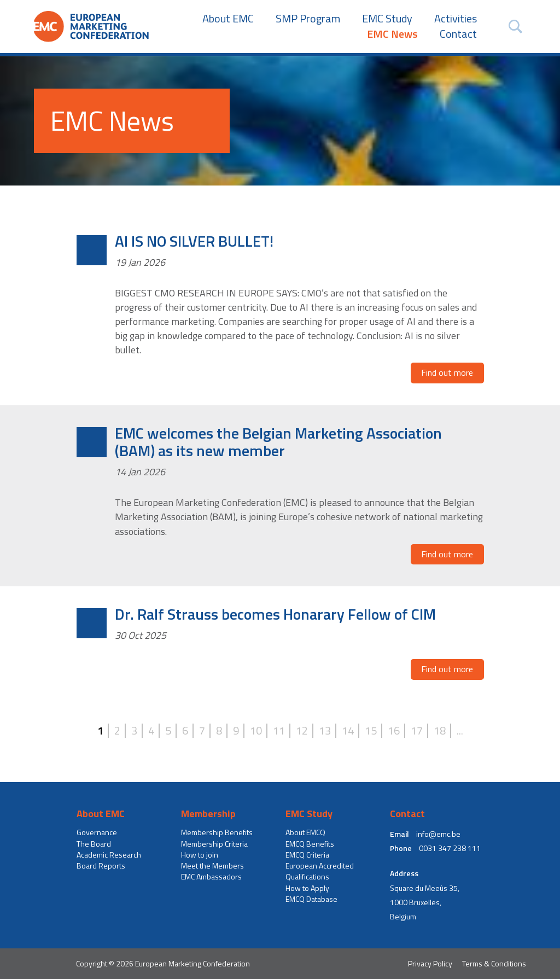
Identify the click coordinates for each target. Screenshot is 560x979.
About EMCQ (305, 832)
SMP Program (308, 19)
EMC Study (387, 19)
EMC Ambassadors (211, 877)
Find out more (447, 372)
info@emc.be (438, 834)
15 (371, 731)
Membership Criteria (214, 844)
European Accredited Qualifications (320, 871)
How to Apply (307, 888)
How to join (200, 855)
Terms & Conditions (494, 963)
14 (348, 731)
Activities (456, 19)
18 (440, 731)
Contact (458, 34)
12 (302, 731)
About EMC (228, 19)
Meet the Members (212, 866)
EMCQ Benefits (310, 844)
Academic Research (109, 855)
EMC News (392, 34)
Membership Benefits (217, 832)
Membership (208, 814)
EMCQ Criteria (307, 855)
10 (256, 731)
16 (394, 731)
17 (417, 731)
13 (325, 731)
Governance (97, 832)
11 (279, 731)
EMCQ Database (311, 899)
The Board (94, 844)
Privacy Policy (430, 963)
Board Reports (101, 866)
